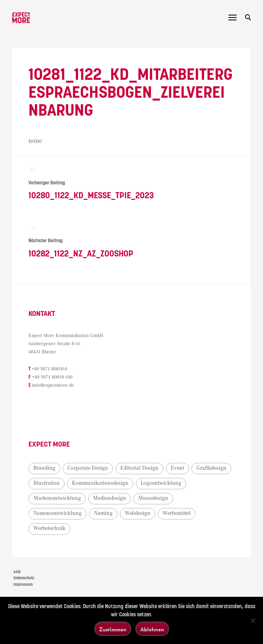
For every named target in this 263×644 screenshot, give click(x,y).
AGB (17, 572)
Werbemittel (177, 513)
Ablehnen (152, 629)
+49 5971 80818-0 (49, 369)
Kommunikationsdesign (100, 483)
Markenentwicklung (57, 498)
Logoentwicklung (161, 483)
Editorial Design (139, 468)
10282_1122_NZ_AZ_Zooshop (131, 241)
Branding (44, 468)
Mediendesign (110, 498)
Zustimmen (113, 629)
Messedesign (153, 498)
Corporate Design (88, 468)
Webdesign (138, 513)
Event (177, 468)
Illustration (47, 483)
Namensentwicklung (58, 513)
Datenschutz (24, 578)
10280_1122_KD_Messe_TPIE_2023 (131, 183)
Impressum (23, 585)
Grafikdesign (211, 468)
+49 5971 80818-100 (52, 377)
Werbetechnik (49, 528)
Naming (103, 513)
